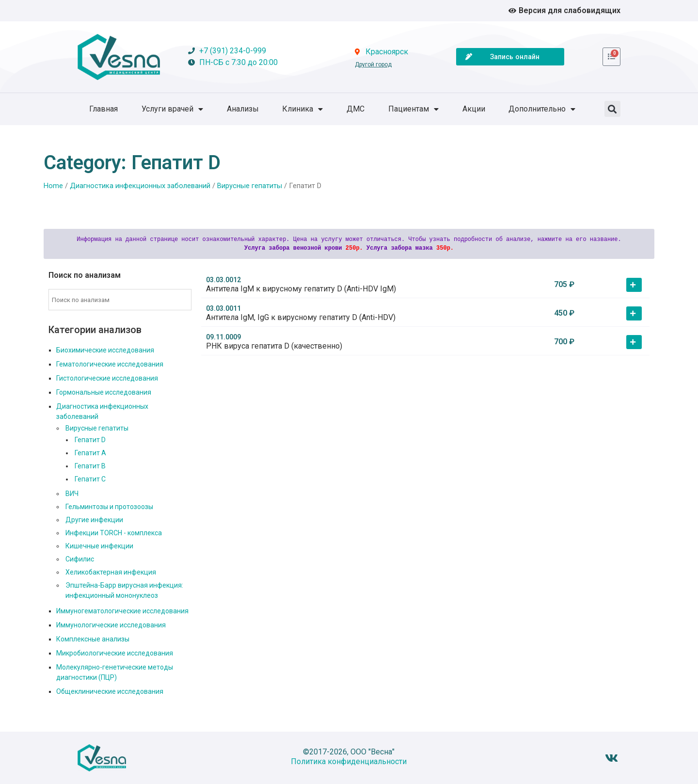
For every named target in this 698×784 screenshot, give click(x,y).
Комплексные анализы (93, 639)
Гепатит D (90, 440)
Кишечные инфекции (99, 546)
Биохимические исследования (105, 350)
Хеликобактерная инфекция (111, 572)
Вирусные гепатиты (250, 186)
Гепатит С (90, 479)
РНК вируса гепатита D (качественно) (274, 346)
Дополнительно (542, 109)
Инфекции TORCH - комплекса (114, 533)
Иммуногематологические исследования (122, 611)
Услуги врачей (172, 109)
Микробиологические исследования (115, 653)
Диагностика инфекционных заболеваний (140, 186)
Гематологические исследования (110, 364)
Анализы (243, 109)
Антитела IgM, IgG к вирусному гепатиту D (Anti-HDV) (301, 317)
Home (53, 186)
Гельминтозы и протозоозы (109, 507)
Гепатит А (90, 453)
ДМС (356, 109)
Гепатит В (90, 466)
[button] (612, 109)
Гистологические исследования (107, 378)
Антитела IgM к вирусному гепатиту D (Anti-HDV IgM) (301, 289)
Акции (474, 109)
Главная (103, 109)
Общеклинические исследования (110, 691)
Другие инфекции (94, 520)
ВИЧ (72, 494)
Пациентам (413, 109)
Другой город (373, 64)
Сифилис (80, 559)
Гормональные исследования (104, 392)
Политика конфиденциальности (349, 761)
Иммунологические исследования (111, 625)
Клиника (302, 109)
